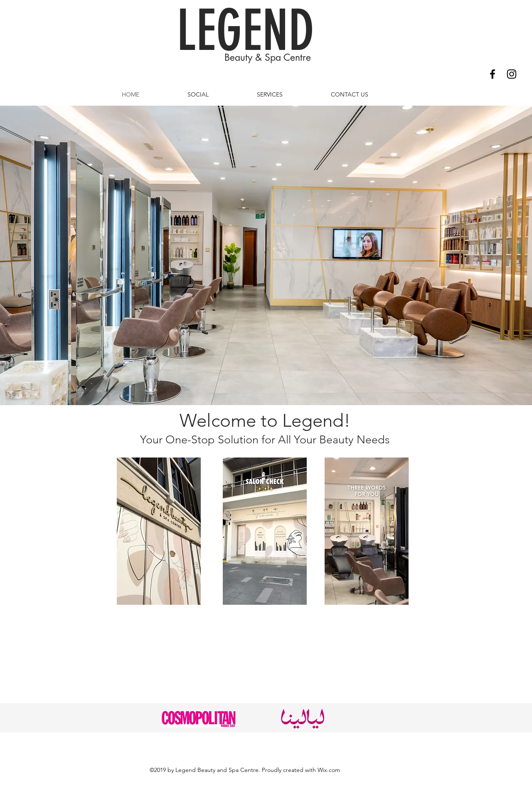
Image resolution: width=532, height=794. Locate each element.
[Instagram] (512, 74)
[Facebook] (493, 74)
